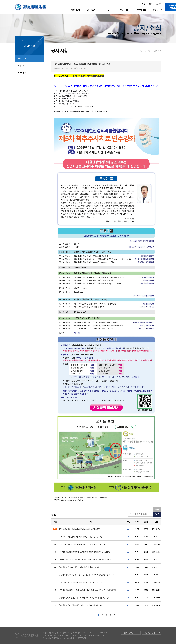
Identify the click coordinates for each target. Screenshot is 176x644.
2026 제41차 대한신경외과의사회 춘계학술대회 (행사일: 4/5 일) (79, 529)
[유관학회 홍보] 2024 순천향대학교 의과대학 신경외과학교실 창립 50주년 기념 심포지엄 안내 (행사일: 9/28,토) (88, 590)
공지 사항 (22, 58)
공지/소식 (91, 10)
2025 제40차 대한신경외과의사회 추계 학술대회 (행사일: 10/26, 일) (81, 537)
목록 (157, 509)
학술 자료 (124, 10)
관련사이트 (141, 10)
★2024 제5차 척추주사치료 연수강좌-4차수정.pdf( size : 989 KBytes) (84, 497)
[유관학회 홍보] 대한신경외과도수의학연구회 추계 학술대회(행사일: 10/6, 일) (84, 598)
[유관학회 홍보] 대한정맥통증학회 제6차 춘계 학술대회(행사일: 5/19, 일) (82, 605)
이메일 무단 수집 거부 (150, 633)
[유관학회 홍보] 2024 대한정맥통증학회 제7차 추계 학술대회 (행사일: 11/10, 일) (85, 552)
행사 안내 (108, 10)
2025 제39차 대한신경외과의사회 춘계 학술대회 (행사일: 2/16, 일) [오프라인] (84, 544)
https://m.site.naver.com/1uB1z (72, 500)
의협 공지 (22, 66)
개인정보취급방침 (128, 633)
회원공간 (157, 10)
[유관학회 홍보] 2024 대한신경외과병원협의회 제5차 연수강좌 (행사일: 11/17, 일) (85, 560)
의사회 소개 (74, 10)
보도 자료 (22, 73)
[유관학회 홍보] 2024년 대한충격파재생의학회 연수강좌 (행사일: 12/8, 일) (83, 567)
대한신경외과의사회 (30, 7)
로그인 (159, 4)
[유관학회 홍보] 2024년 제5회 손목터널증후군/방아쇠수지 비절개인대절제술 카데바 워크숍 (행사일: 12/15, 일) (88, 575)
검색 (157, 514)
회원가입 (151, 4)
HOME (143, 4)
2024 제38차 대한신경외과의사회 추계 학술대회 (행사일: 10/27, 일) (81, 582)
